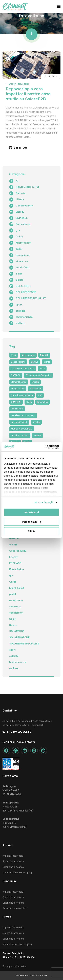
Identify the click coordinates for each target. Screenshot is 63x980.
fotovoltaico (36, 389)
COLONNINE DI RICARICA (23, 369)
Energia (35, 382)
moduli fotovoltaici (20, 435)
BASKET (34, 362)
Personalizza (32, 522)
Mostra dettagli (44, 502)
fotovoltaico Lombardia (22, 395)
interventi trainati (19, 422)
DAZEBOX (16, 375)
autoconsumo (28, 355)
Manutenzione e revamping (17, 873)
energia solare (18, 389)
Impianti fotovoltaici (13, 856)
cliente (47, 362)
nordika (37, 435)
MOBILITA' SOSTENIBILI (22, 429)
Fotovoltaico (23, 84)
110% (14, 355)
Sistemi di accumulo (13, 861)
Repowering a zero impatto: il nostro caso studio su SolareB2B (28, 94)
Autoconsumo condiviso (15, 908)
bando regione (18, 362)
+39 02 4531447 (17, 732)
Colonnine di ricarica (13, 867)
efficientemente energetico (38, 375)
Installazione (17, 409)
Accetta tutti (32, 512)
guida (29, 402)
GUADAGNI (16, 402)
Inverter (36, 422)
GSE (40, 395)
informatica (43, 402)
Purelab (44, 975)
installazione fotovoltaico (23, 415)
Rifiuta (32, 531)
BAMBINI (44, 355)
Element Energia (19, 382)
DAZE (42, 369)
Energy (12, 84)
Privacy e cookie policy (14, 966)
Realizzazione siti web (25, 975)
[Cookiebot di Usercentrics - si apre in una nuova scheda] (45, 447)
